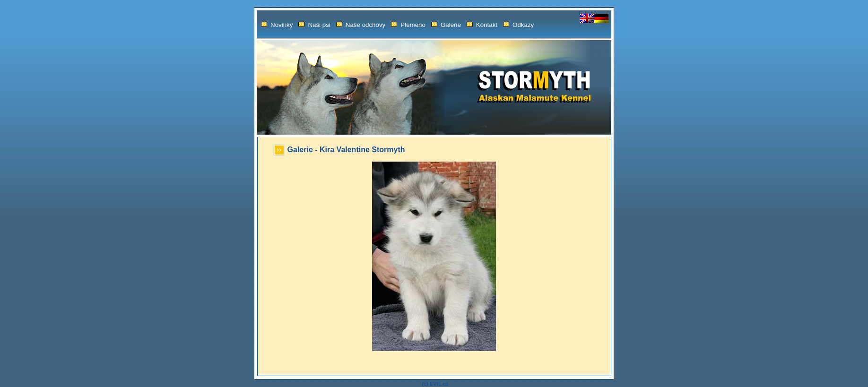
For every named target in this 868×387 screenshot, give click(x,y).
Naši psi (314, 25)
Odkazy (518, 25)
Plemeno (408, 25)
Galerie (446, 25)
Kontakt (482, 25)
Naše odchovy (361, 25)
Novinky (277, 25)
